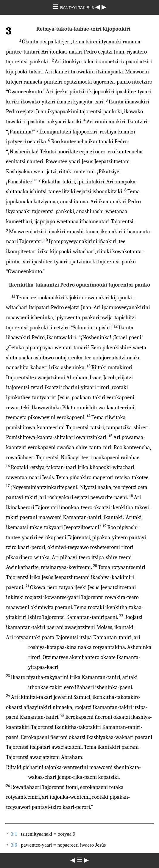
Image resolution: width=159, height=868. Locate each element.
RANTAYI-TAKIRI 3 (78, 8)
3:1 (14, 834)
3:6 (14, 845)
